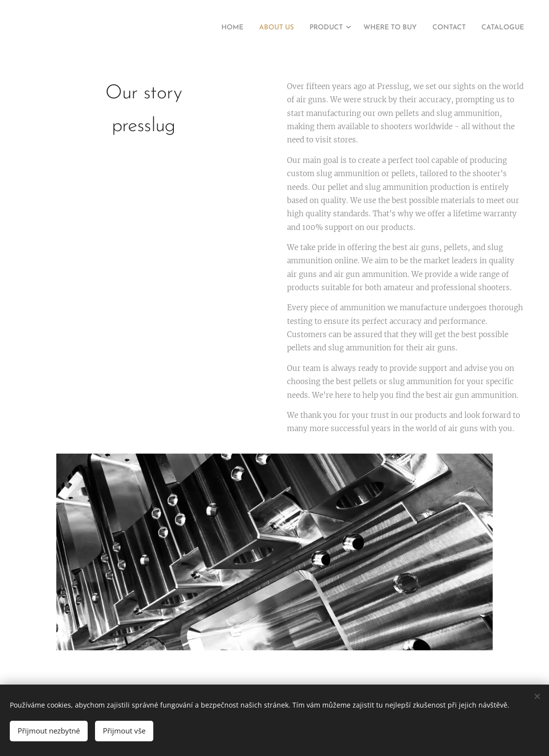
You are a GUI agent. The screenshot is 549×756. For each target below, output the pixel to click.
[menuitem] (201, 28)
